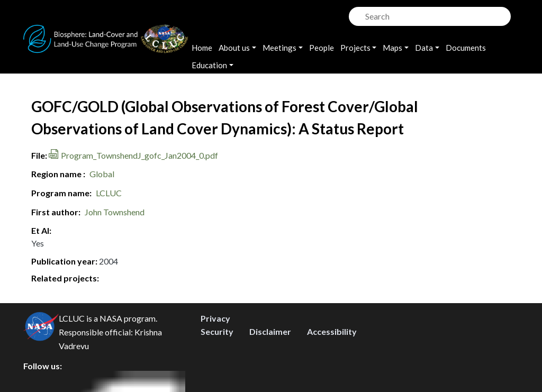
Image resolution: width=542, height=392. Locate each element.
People (322, 48)
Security (217, 331)
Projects (355, 48)
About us (234, 48)
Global (102, 174)
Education (209, 65)
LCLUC (109, 193)
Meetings (279, 48)
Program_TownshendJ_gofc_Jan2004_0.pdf (139, 155)
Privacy (215, 318)
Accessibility (332, 331)
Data (424, 48)
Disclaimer (270, 331)
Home (202, 48)
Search (356, 13)
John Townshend (115, 212)
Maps (392, 48)
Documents (466, 48)
